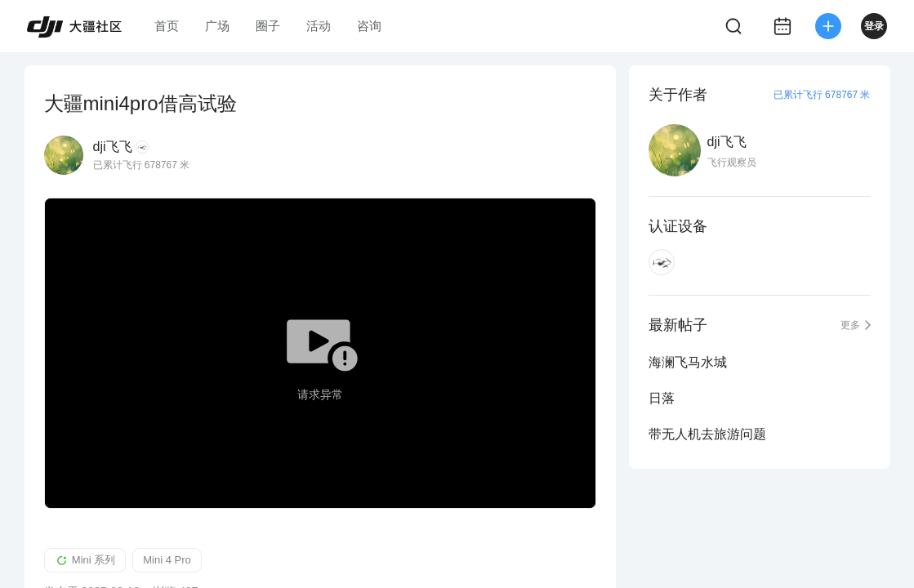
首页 (167, 26)
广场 (217, 26)
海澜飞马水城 (688, 362)
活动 (319, 26)
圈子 (268, 26)
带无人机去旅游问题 (707, 434)
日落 (662, 398)
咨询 (369, 26)
